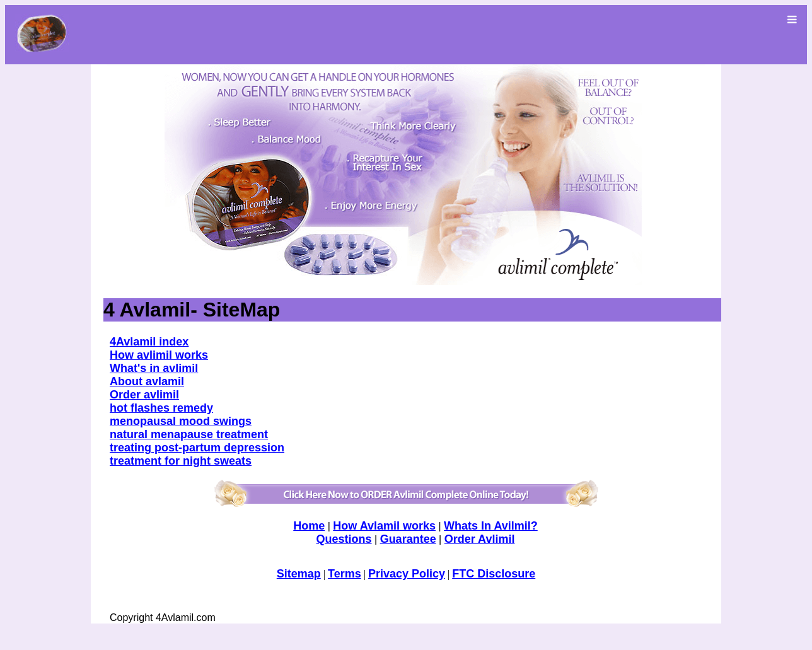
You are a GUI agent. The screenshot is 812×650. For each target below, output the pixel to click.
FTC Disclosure (494, 574)
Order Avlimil (480, 539)
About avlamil (147, 381)
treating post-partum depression (197, 448)
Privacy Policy (407, 574)
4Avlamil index (149, 342)
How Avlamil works (384, 526)
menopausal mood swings (181, 421)
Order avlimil (144, 395)
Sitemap (299, 574)
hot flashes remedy (161, 408)
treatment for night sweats (181, 461)
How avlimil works (159, 355)
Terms (345, 574)
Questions (344, 539)
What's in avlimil (154, 368)
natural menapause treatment (189, 434)
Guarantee (408, 539)
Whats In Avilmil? (491, 526)
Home (309, 526)
